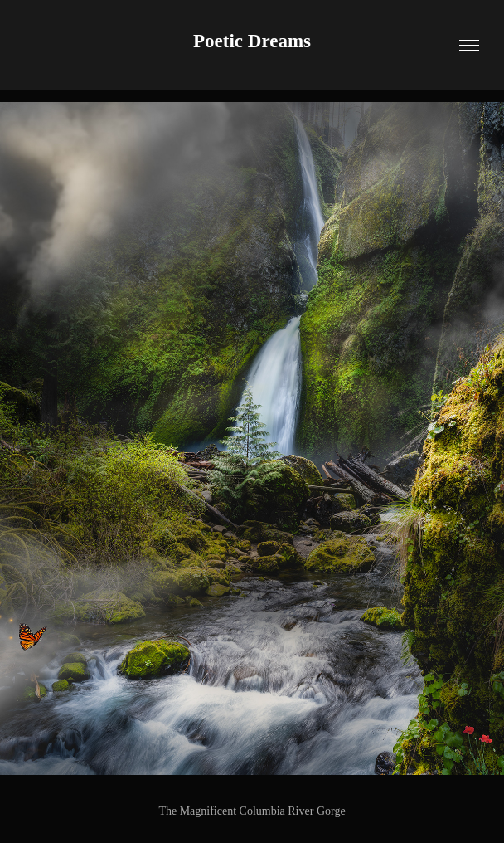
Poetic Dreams (252, 41)
